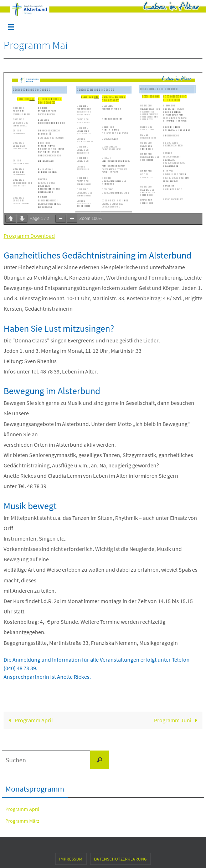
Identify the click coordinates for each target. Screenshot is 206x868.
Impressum (71, 859)
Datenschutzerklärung (120, 859)
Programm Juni (177, 720)
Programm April (29, 720)
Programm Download (29, 236)
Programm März (22, 821)
